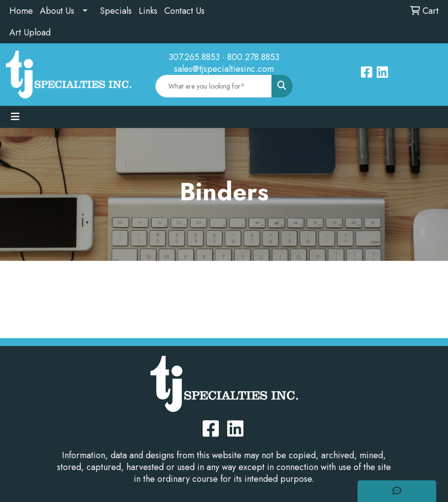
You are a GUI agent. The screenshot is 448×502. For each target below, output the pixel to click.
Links (148, 11)
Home (21, 11)
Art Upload (30, 32)
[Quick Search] (214, 86)
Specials (116, 11)
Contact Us (184, 11)
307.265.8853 (194, 57)
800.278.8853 (253, 57)
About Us (57, 11)
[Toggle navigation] (15, 117)
